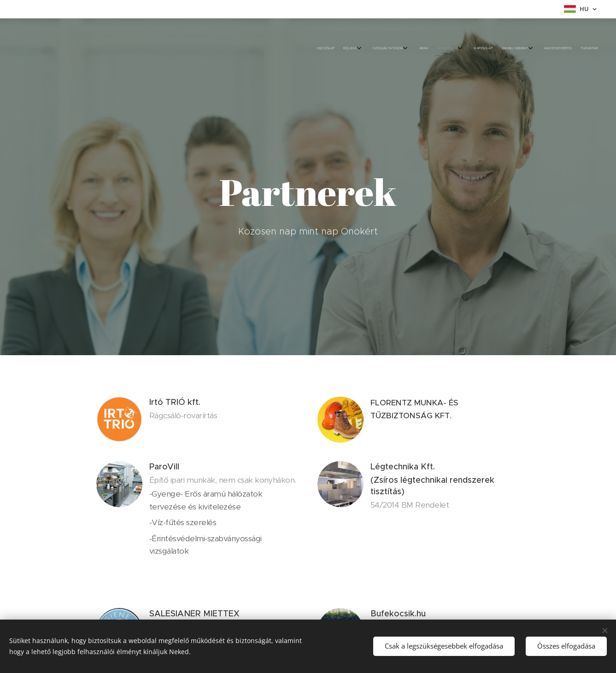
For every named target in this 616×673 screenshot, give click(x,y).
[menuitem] (497, 48)
